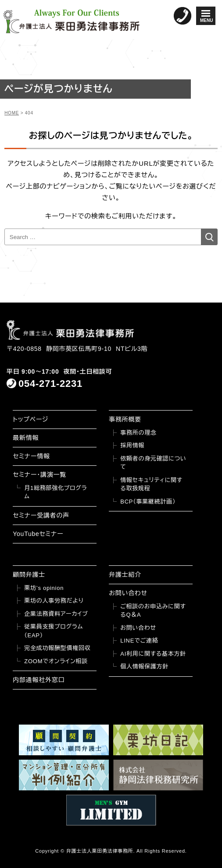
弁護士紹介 (125, 575)
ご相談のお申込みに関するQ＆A (153, 611)
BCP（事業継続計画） (148, 502)
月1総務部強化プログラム (55, 492)
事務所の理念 (138, 433)
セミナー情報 (31, 456)
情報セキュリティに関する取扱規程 (151, 484)
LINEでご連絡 (139, 641)
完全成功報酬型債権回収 (57, 648)
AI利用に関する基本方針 (153, 654)
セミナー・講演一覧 (39, 475)
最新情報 (26, 438)
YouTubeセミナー (38, 534)
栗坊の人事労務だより (54, 601)
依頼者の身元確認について (153, 463)
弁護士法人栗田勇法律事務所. (101, 851)
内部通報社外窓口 (39, 680)
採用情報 (132, 445)
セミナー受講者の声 (41, 515)
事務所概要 (125, 419)
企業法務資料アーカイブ (56, 614)
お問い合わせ (128, 593)
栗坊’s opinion (44, 588)
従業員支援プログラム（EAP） (54, 631)
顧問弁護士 (29, 575)
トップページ (30, 419)
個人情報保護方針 (144, 666)
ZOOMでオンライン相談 (56, 661)
